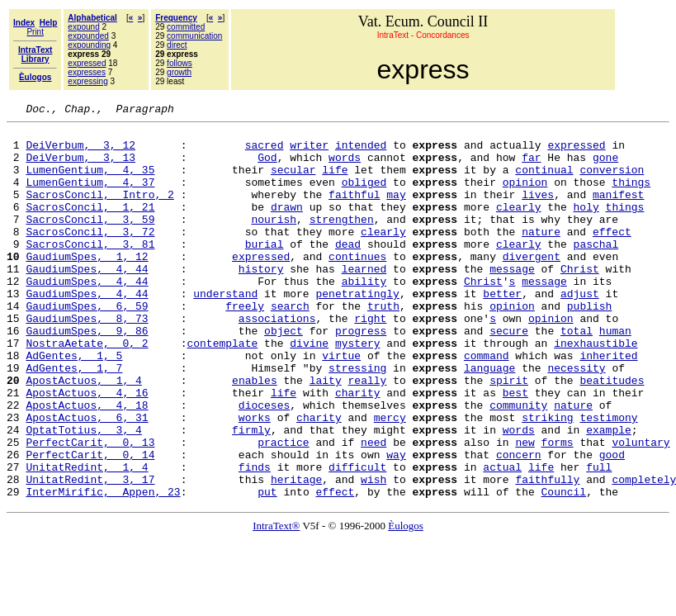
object (284, 375)
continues (357, 286)
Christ (580, 301)
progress (361, 375)
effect (612, 256)
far (531, 167)
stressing (357, 419)
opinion (525, 197)
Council (563, 568)
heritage (296, 553)
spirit (509, 434)
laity (326, 434)
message (512, 301)
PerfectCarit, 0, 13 (90, 509)
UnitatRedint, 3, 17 (90, 553)
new (525, 509)
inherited (608, 405)
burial (265, 271)
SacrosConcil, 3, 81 (90, 271)
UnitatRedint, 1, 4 (87, 538)
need (373, 509)
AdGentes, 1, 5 (74, 405)
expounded (88, 36)
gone (605, 167)
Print (35, 32)
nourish (274, 241)
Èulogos (406, 602)
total (577, 375)
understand (225, 330)
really (367, 434)
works (255, 479)
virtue (341, 405)
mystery (358, 390)
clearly (519, 226)
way (396, 524)
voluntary (641, 509)
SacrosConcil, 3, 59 (90, 241)
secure (509, 375)
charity (358, 449)
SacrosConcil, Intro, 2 (99, 211)
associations (277, 360)
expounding (89, 45)
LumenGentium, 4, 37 (90, 197)
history (261, 301)
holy (586, 226)
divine (309, 390)
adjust (580, 330)
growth (179, 72)
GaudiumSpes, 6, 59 (87, 345)
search (290, 345)
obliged (364, 197)
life (335, 182)
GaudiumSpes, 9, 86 (87, 375)
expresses (87, 72)
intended (361, 152)
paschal (596, 271)
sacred (265, 152)
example (609, 494)
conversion (612, 182)
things (631, 197)
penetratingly (357, 330)
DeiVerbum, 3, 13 (80, 167)
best (515, 449)
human (615, 375)
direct (177, 45)
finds (255, 538)
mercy (390, 479)
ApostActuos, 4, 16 (87, 449)
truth (383, 345)
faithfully (547, 553)
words (345, 167)
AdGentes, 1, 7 (74, 419)
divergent (532, 286)
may (396, 211)
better (502, 330)
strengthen (342, 241)
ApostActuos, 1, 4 (83, 434)
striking (547, 479)
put (267, 568)
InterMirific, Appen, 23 (103, 568)
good (612, 524)
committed (186, 27)
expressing (87, 81)
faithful (354, 211)
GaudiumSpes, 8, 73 (87, 360)
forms (557, 509)
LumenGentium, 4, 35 (90, 182)
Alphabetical (92, 18)
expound (83, 27)
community (518, 464)
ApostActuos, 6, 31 (87, 479)
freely (245, 345)
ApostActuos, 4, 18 (87, 464)
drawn (287, 226)
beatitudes (612, 434)
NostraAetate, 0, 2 (87, 390)
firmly (251, 494)
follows (180, 63)
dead (348, 271)
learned (364, 301)
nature (541, 256)
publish (590, 345)
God (267, 167)
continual (544, 182)
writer (309, 152)
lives (538, 211)
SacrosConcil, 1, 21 (90, 226)
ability (364, 315)
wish (373, 553)
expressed (87, 63)
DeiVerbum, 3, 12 (80, 152)
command (487, 405)
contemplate (222, 390)
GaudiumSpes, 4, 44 (87, 301)
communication (194, 36)
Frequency (176, 18)
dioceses (264, 464)
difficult (357, 538)
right (370, 360)
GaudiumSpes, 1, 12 (87, 286)
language (489, 419)
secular (293, 182)
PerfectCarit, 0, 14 (90, 524)
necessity (576, 419)
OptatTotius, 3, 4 (83, 494)
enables (255, 434)
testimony (608, 479)
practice (283, 509)
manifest (618, 211)
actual (502, 538)
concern (519, 524)
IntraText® (276, 602)
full (599, 538)
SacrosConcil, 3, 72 (90, 256)
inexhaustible (596, 390)
